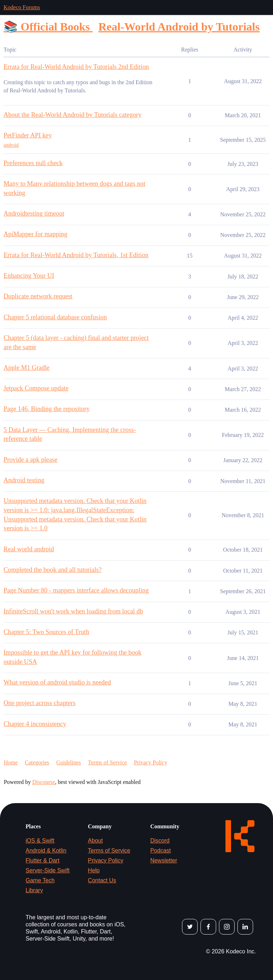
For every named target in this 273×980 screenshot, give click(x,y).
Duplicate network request (38, 296)
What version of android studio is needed (57, 682)
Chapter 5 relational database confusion (55, 317)
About (95, 841)
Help (94, 870)
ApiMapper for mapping (35, 234)
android (11, 145)
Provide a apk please (30, 460)
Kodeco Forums (22, 7)
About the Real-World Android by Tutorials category (73, 115)
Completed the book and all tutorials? (53, 570)
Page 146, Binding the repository (47, 409)
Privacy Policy (151, 762)
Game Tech (40, 880)
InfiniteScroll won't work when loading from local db (73, 611)
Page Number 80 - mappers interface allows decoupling (76, 590)
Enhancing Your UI (29, 276)
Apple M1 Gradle (27, 368)
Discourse (44, 782)
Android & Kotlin (46, 851)
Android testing (24, 480)
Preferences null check (33, 163)
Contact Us (102, 880)
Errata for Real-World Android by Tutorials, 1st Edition (76, 255)
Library (34, 890)
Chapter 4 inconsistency (35, 724)
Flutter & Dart (42, 860)
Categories (37, 762)
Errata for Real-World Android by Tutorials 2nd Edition (76, 67)
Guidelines (68, 762)
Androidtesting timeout (34, 213)
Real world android (29, 549)
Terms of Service (108, 762)
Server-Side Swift (48, 870)
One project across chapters (39, 703)
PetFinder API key (28, 135)
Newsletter (164, 860)
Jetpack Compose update (36, 388)
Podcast (161, 851)
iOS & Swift (40, 841)
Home (11, 762)
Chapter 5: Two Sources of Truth (46, 632)
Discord (160, 841)
